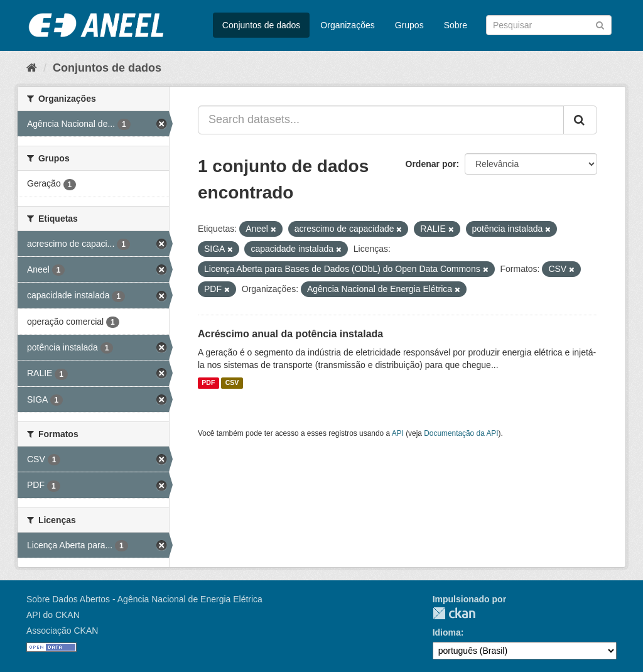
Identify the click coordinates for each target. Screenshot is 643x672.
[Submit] (600, 24)
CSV (232, 383)
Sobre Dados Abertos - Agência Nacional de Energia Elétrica (144, 599)
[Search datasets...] (381, 120)
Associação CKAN (62, 631)
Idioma (447, 632)
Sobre (456, 25)
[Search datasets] (549, 25)
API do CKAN (53, 615)
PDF (208, 383)
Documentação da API (461, 433)
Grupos (409, 25)
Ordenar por (431, 164)
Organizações (347, 25)
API (398, 433)
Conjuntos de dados (262, 25)
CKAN (454, 613)
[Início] (32, 68)
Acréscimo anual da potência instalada (290, 334)
